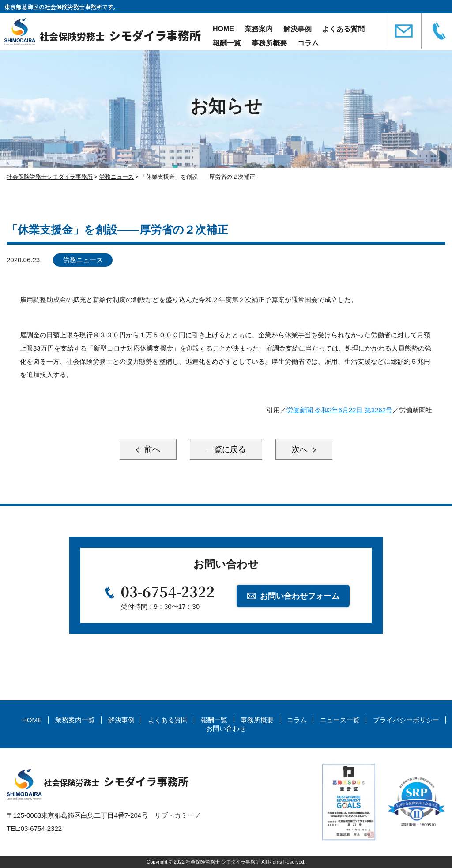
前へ (151, 449)
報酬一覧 (227, 43)
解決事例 (298, 29)
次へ (301, 449)
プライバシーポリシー (406, 720)
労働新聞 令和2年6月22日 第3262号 (339, 410)
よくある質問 (343, 29)
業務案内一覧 (75, 720)
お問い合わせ (226, 728)
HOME (223, 29)
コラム (308, 43)
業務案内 (259, 29)
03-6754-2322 (168, 591)
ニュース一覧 (340, 720)
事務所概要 (269, 43)
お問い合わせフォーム (300, 596)
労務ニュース (83, 260)
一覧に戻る (226, 449)
